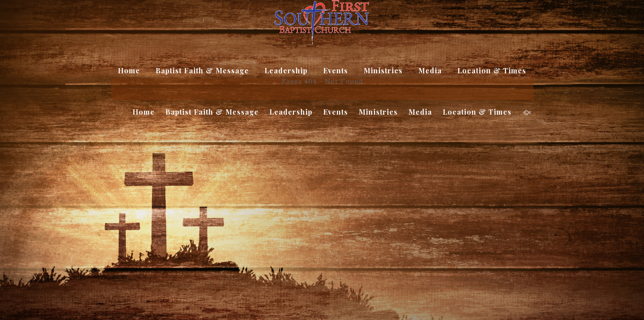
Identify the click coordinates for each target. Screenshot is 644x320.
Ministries (383, 70)
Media (430, 70)
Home (129, 70)
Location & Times (492, 70)
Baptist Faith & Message (202, 70)
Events (336, 70)
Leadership (286, 70)
